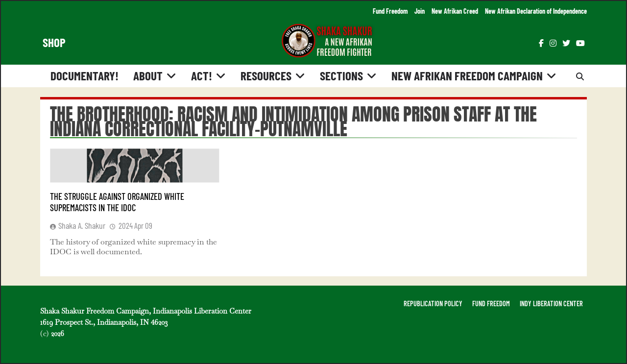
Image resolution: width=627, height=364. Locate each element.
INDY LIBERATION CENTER (551, 303)
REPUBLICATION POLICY (433, 303)
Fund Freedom (390, 11)
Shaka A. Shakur (82, 225)
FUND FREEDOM (491, 303)
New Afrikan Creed (455, 11)
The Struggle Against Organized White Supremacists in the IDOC (117, 202)
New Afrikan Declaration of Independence (536, 11)
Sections (341, 75)
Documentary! (84, 75)
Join (420, 11)
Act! (202, 75)
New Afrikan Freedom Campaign (467, 75)
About (148, 75)
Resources (266, 75)
